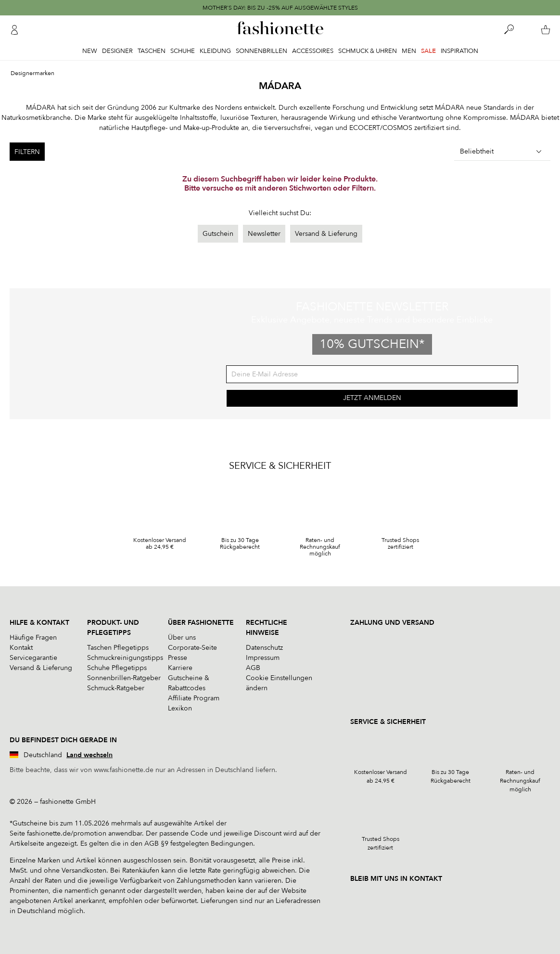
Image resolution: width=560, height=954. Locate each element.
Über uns (182, 638)
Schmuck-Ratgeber (116, 688)
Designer (117, 51)
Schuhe (183, 51)
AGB (253, 668)
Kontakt (21, 648)
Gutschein (218, 234)
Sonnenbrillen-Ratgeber (124, 678)
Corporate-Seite (192, 648)
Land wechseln (89, 755)
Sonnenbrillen (261, 51)
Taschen (152, 51)
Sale (428, 51)
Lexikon (180, 708)
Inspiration (459, 51)
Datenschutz (264, 648)
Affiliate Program (194, 698)
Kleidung (215, 51)
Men (409, 51)
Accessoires (313, 51)
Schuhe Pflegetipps (117, 668)
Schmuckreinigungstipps (125, 658)
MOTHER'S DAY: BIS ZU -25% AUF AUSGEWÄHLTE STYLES (280, 8)
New (90, 51)
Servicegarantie (33, 658)
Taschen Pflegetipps (118, 648)
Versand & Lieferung (326, 234)
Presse (178, 658)
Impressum (263, 658)
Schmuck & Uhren (368, 51)
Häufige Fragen (33, 638)
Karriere (180, 668)
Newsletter (264, 234)
